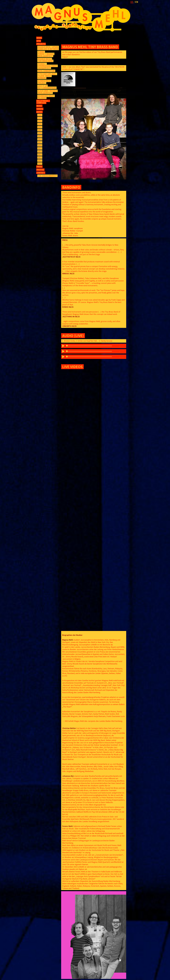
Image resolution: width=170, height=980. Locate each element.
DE (132, 2)
